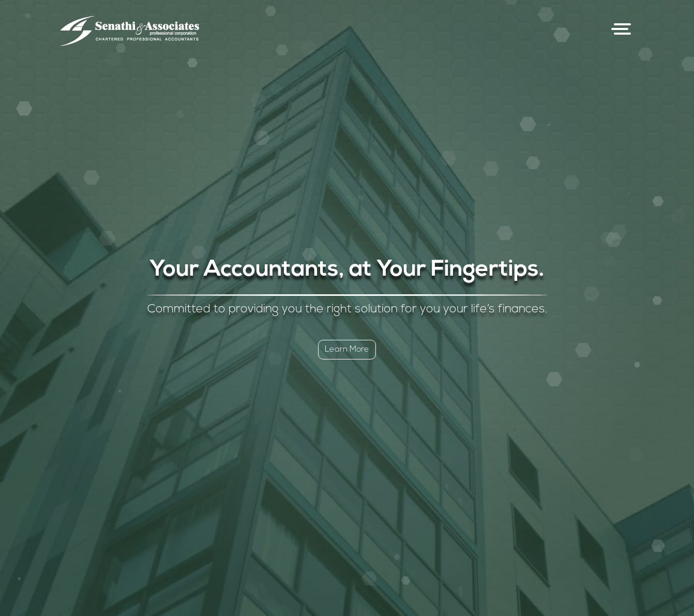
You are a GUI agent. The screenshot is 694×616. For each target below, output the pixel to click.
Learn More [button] (347, 350)
